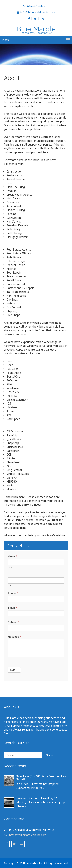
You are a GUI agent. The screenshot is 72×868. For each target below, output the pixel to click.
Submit (14, 670)
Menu (5, 40)
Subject (13, 622)
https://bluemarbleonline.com (28, 835)
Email (12, 608)
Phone (13, 593)
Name (12, 556)
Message (14, 637)
